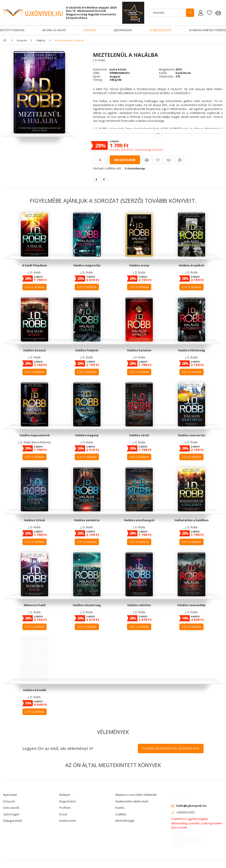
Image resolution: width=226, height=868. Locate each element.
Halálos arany (139, 265)
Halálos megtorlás (87, 265)
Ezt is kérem (35, 287)
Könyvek (90, 30)
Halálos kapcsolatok (35, 435)
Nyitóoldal (10, 795)
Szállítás (121, 814)
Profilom (65, 808)
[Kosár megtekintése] (218, 13)
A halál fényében (35, 265)
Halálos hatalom (139, 350)
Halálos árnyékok (191, 265)
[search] (190, 13)
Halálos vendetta (87, 520)
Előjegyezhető (160, 30)
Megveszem (125, 160)
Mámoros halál (35, 605)
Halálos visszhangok (139, 520)
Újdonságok (123, 30)
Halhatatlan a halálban (192, 520)
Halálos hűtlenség (192, 350)
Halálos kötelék (35, 690)
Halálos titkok (35, 520)
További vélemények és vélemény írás (171, 748)
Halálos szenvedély (191, 605)
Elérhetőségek (125, 821)
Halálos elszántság (87, 605)
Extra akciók (11, 808)
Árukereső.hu (40, 863)
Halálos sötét (139, 435)
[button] (158, 136)
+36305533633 (186, 809)
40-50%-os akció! (54, 30)
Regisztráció (67, 801)
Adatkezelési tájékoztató (132, 801)
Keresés (159, 13)
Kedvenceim (68, 821)
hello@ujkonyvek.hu (191, 802)
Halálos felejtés (87, 350)
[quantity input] (100, 160)
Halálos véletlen (139, 605)
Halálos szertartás (192, 435)
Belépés (65, 795)
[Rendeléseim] (201, 13)
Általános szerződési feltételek (136, 795)
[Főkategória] (5, 40)
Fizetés (120, 808)
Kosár (63, 814)
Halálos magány (87, 435)
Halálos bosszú (35, 350)
